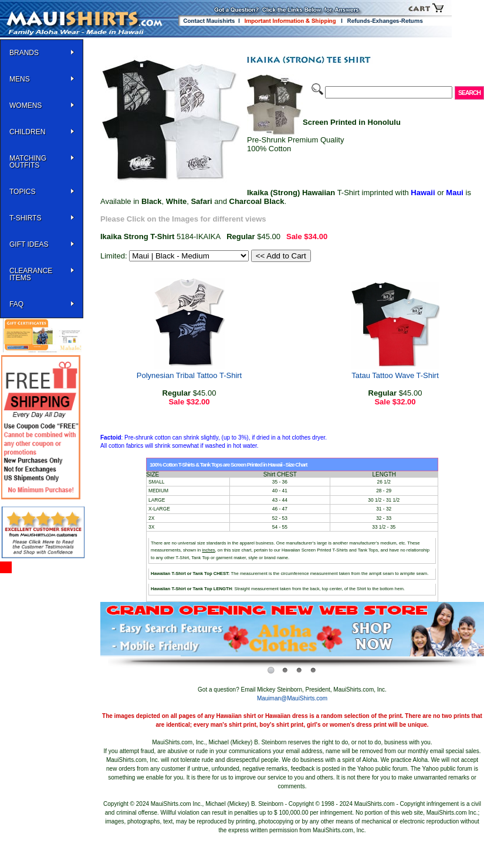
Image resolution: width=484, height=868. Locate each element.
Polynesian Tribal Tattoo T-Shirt (189, 375)
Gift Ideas (29, 244)
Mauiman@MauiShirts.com (292, 698)
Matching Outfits (28, 162)
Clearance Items (31, 274)
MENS (20, 79)
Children (27, 132)
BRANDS (24, 53)
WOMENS (26, 105)
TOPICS (22, 192)
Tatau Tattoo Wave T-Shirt (395, 375)
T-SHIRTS (25, 218)
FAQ (16, 304)
